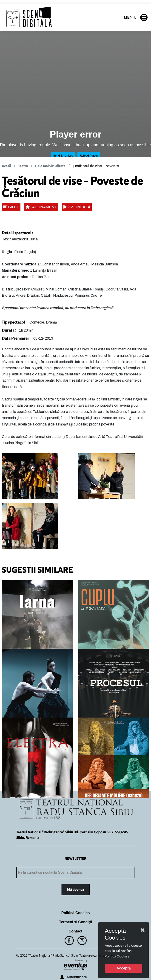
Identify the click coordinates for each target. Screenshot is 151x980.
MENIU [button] (136, 17)
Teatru (23, 166)
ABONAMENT (41, 207)
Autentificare (74, 977)
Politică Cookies (76, 913)
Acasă (6, 166)
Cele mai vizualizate (50, 166)
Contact (76, 931)
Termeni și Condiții (75, 922)
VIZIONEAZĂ (77, 207)
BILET (11, 207)
